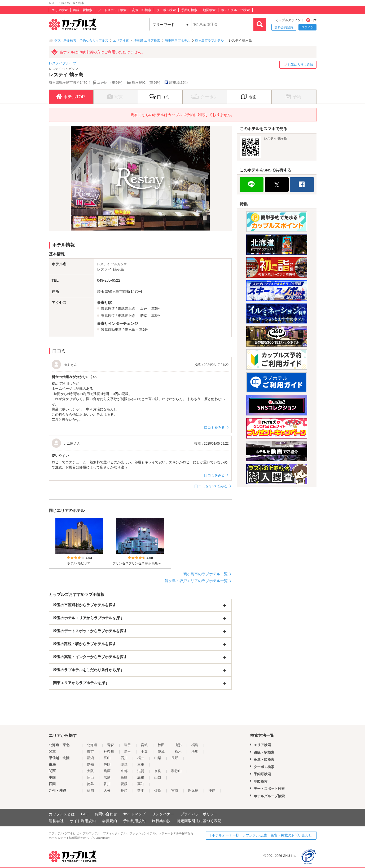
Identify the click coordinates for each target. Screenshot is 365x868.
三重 (141, 765)
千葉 (144, 752)
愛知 (90, 765)
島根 (141, 778)
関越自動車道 (111, 329)
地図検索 (209, 10)
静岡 (107, 765)
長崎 (124, 790)
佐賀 (158, 790)
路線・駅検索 (83, 10)
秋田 (161, 745)
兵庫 (107, 771)
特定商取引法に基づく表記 (199, 821)
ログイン (307, 27)
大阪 (90, 771)
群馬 (195, 752)
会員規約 (109, 821)
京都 (124, 771)
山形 (178, 745)
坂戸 (144, 309)
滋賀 (141, 771)
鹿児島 (193, 790)
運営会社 (56, 821)
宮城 (144, 745)
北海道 (92, 745)
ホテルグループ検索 (235, 10)
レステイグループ (63, 63)
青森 (111, 745)
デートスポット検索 (112, 10)
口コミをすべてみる (211, 486)
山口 (158, 778)
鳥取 (124, 778)
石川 (124, 758)
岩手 (127, 745)
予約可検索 (189, 10)
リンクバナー (163, 814)
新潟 (90, 758)
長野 (175, 758)
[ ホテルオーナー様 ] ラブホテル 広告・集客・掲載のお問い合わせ (261, 835)
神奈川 (109, 752)
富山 (107, 758)
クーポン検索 (166, 10)
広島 (107, 778)
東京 (90, 752)
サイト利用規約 (83, 821)
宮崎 (175, 790)
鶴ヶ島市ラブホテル (209, 41)
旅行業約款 (161, 821)
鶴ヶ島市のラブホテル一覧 (205, 574)
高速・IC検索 (142, 10)
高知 (141, 784)
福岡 (90, 790)
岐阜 (124, 765)
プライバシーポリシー (199, 814)
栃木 (178, 752)
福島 (195, 745)
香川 (107, 784)
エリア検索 (60, 10)
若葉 (144, 316)
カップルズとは (62, 814)
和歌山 (176, 771)
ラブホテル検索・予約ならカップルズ (81, 41)
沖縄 (212, 790)
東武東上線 (126, 309)
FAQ (85, 814)
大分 (107, 790)
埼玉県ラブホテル (178, 41)
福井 (141, 758)
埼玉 (127, 752)
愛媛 (124, 784)
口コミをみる (214, 428)
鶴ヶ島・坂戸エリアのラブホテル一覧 (196, 581)
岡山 (90, 778)
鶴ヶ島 (130, 329)
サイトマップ (134, 814)
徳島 (90, 784)
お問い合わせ (106, 814)
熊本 (141, 790)
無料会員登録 (284, 27)
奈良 (158, 771)
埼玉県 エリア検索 (147, 41)
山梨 (158, 758)
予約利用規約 (134, 821)
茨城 (161, 752)
